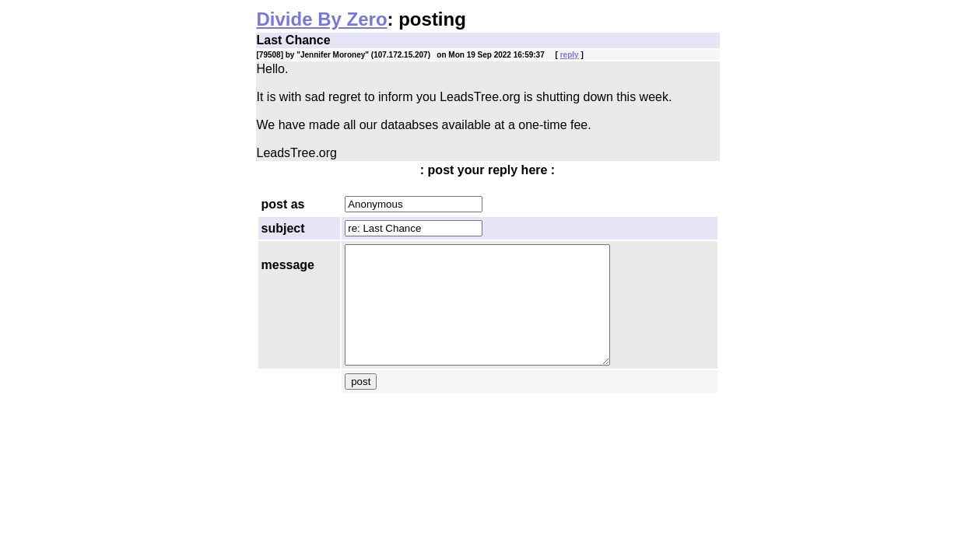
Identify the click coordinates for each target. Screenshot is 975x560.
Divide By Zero (322, 19)
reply (570, 55)
